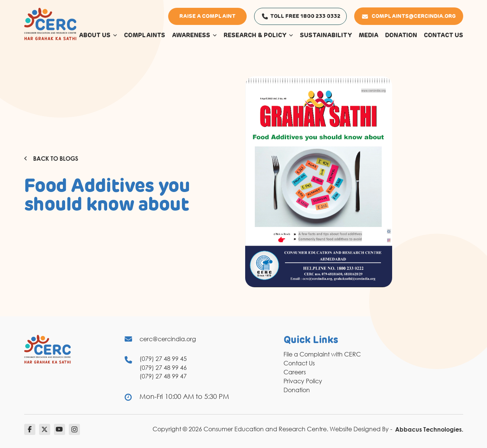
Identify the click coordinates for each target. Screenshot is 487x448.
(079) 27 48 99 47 (163, 376)
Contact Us (299, 363)
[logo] (50, 23)
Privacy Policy (303, 381)
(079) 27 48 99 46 (163, 368)
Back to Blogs (51, 159)
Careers (295, 372)
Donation (297, 390)
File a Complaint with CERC (322, 354)
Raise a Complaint (207, 16)
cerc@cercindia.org (168, 339)
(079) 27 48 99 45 (163, 359)
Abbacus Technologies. (429, 429)
